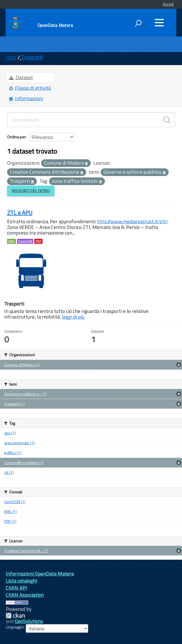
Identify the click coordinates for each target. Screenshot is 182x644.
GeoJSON (25, 241)
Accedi (168, 4)
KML (11, 241)
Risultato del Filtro (31, 191)
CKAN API (16, 588)
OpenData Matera (55, 25)
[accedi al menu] (159, 23)
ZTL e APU (20, 213)
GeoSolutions (29, 621)
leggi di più (73, 317)
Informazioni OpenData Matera (40, 574)
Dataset (21, 77)
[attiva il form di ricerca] (138, 23)
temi (11, 57)
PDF (38, 241)
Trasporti (32, 57)
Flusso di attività (30, 88)
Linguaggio (15, 627)
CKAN (15, 616)
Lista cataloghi (21, 581)
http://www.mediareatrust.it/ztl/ (132, 221)
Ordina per (16, 137)
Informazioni (26, 98)
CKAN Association (25, 595)
